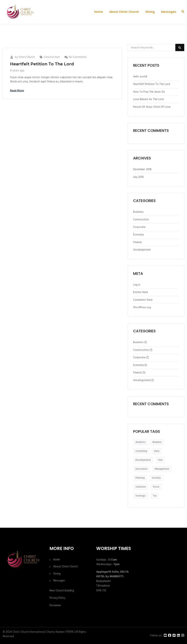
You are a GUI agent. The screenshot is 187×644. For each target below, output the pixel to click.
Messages (169, 12)
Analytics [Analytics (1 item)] (140, 442)
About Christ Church (124, 12)
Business (138, 212)
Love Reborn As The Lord (148, 99)
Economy (138, 235)
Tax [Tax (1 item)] (155, 496)
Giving (150, 12)
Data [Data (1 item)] (157, 451)
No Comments (78, 57)
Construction (52, 57)
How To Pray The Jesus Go (149, 92)
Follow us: (156, 636)
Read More (17, 91)
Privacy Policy (57, 598)
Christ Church (27, 57)
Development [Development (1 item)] (143, 460)
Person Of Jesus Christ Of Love (152, 107)
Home (99, 12)
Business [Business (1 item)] (157, 442)
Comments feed (143, 300)
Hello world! (140, 77)
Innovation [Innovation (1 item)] (141, 469)
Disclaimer (55, 605)
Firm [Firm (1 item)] (160, 460)
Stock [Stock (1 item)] (156, 487)
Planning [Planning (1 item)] (140, 478)
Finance (138, 242)
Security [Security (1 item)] (156, 478)
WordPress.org (142, 307)
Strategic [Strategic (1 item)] (141, 496)
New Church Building (62, 591)
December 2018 (142, 169)
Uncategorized (142, 250)
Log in (137, 285)
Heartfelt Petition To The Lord (42, 64)
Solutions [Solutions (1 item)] (141, 487)
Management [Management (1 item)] (162, 469)
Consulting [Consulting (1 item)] (141, 451)
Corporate (139, 227)
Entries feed (140, 292)
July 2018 (138, 177)
